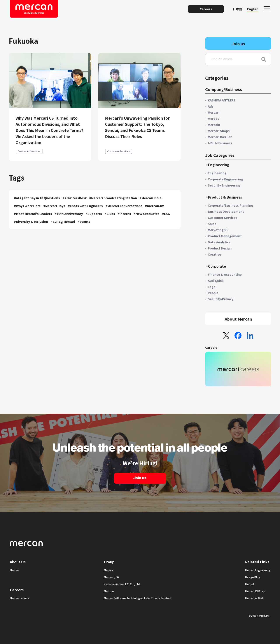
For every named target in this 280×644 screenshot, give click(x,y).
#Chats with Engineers (85, 206)
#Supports (94, 214)
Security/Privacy (221, 299)
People (213, 293)
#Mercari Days (54, 206)
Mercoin (214, 125)
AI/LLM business (220, 143)
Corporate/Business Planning (230, 205)
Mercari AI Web (254, 598)
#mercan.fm (155, 206)
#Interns (124, 214)
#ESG (166, 214)
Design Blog (253, 577)
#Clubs (110, 214)
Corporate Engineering (225, 179)
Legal (212, 287)
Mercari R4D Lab (220, 137)
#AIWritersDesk (75, 198)
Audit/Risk (216, 281)
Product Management (225, 236)
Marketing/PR (218, 230)
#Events (84, 222)
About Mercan (238, 319)
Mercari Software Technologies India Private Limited (137, 598)
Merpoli (250, 584)
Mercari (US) (111, 577)
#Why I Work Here (27, 206)
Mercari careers (19, 598)
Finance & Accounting (225, 274)
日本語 (237, 9)
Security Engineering (224, 185)
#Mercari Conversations (124, 206)
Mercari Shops (219, 131)
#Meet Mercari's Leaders (33, 214)
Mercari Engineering (258, 570)
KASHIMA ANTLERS (222, 100)
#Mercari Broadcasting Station (113, 198)
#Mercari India (150, 198)
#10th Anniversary (69, 214)
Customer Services (29, 151)
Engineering (217, 173)
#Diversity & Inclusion (31, 222)
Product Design (220, 248)
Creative (214, 254)
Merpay (213, 119)
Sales (212, 224)
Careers (206, 9)
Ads (211, 106)
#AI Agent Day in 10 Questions (37, 198)
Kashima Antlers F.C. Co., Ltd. (122, 584)
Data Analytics (219, 242)
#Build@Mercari (63, 222)
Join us (238, 44)
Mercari (214, 112)
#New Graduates (147, 214)
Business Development (226, 211)
